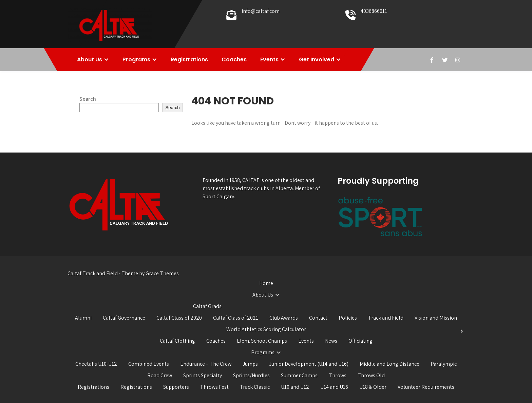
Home (266, 283)
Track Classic (255, 387)
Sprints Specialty (203, 375)
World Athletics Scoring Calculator (266, 329)
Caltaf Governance (124, 318)
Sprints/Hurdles (251, 375)
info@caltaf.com (261, 11)
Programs (136, 59)
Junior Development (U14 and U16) (309, 364)
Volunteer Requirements (426, 387)
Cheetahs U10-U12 (96, 364)
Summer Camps (299, 375)
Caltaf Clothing (177, 341)
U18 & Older (373, 387)
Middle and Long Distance (389, 364)
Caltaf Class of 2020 (179, 318)
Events (269, 59)
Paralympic (444, 364)
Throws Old (371, 375)
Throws (338, 375)
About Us (90, 59)
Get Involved (317, 59)
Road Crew (160, 375)
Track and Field (386, 318)
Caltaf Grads (207, 306)
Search (88, 99)
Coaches (234, 59)
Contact (318, 318)
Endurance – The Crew (206, 364)
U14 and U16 (334, 387)
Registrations (189, 59)
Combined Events (149, 364)
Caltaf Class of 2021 (236, 318)
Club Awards (284, 318)
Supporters (176, 387)
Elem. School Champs (262, 341)
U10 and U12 (295, 387)
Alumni (83, 318)
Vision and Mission (436, 318)
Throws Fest (214, 387)
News (331, 341)
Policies (348, 318)
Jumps (250, 364)
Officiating (360, 341)
